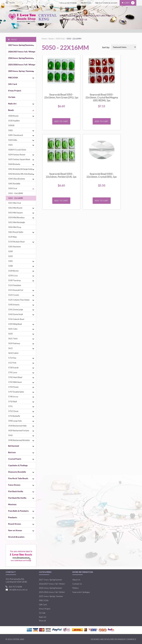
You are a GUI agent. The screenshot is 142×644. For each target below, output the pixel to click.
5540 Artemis (14, 305)
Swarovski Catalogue (81, 592)
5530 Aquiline (14, 121)
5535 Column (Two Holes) (19, 300)
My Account (86, 3)
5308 (10, 266)
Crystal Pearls (15, 459)
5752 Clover (13, 411)
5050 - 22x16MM (16, 198)
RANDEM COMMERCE (127, 639)
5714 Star (12, 358)
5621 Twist (13, 339)
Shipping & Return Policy (98, 16)
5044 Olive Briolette (17, 179)
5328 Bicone (13, 271)
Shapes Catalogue (70, 16)
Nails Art (12, 104)
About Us (81, 19)
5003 (10, 130)
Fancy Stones (14, 485)
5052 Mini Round (15, 208)
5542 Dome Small (15, 314)
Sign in (98, 3)
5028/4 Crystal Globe (17, 150)
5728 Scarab (13, 368)
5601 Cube (13, 329)
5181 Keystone (14, 247)
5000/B (11, 125)
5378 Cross (13, 276)
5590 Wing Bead (15, 324)
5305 (10, 261)
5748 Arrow (13, 397)
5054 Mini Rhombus (16, 217)
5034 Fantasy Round (17, 155)
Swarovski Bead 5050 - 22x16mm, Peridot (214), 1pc (61, 175)
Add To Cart (61, 121)
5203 (10, 256)
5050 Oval (13, 188)
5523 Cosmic (14, 295)
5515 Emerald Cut (16, 290)
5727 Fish (12, 363)
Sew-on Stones (15, 530)
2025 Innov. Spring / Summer (21, 71)
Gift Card (13, 84)
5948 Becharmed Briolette (19, 440)
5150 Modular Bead (16, 242)
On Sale (12, 97)
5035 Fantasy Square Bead (19, 159)
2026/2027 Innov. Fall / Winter (22, 52)
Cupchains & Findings (18, 465)
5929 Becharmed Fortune (19, 431)
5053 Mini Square (15, 213)
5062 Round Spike (16, 232)
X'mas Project (15, 91)
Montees (12, 504)
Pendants (13, 517)
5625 (10, 348)
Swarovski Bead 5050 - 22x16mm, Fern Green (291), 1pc (61, 96)
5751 (10, 406)
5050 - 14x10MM (16, 193)
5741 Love (13, 372)
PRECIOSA (13, 78)
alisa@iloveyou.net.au (18, 590)
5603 (10, 334)
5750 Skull (12, 401)
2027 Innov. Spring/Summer (20, 45)
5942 (10, 435)
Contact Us (66, 19)
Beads (11, 110)
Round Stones (15, 524)
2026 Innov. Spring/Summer (20, 58)
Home (44, 39)
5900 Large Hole (15, 421)
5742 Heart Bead (15, 377)
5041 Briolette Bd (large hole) (20, 169)
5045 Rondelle (14, 184)
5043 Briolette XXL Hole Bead (20, 174)
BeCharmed (14, 446)
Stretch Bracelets (16, 537)
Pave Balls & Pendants (18, 511)
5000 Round (13, 116)
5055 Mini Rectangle (17, 222)
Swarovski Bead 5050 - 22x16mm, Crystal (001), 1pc (102, 175)
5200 (10, 251)
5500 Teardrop (14, 280)
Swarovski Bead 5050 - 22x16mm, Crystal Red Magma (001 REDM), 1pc (102, 97)
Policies (76, 588)
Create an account (110, 3)
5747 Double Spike (16, 392)
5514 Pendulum (15, 285)
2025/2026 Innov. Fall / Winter (22, 65)
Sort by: (106, 47)
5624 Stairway (14, 343)
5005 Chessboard (16, 135)
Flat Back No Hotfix (17, 498)
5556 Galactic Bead (16, 319)
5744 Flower (13, 387)
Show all (42, 621)
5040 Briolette (14, 164)
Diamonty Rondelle (17, 472)
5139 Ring (12, 237)
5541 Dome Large (16, 309)
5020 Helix (13, 140)
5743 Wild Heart (15, 382)
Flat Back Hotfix (16, 491)
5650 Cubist (13, 353)
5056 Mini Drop (15, 227)
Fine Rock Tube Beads (18, 478)
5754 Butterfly (14, 416)
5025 (10, 145)
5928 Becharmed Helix (17, 426)
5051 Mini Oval (14, 203)
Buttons (12, 452)
